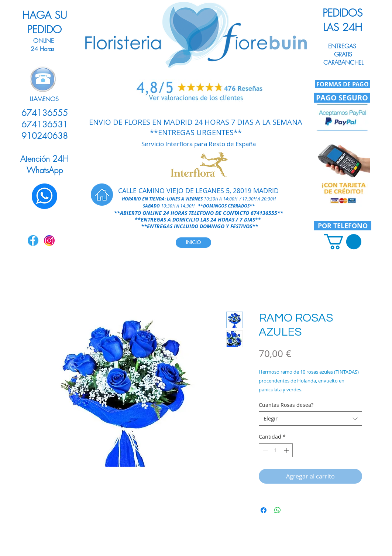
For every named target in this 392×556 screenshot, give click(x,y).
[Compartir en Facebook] (264, 510)
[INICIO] (193, 243)
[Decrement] (264, 450)
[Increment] (287, 450)
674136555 (264, 213)
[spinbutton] (276, 450)
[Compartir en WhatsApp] (278, 510)
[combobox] (310, 418)
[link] (343, 242)
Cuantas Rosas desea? (286, 405)
